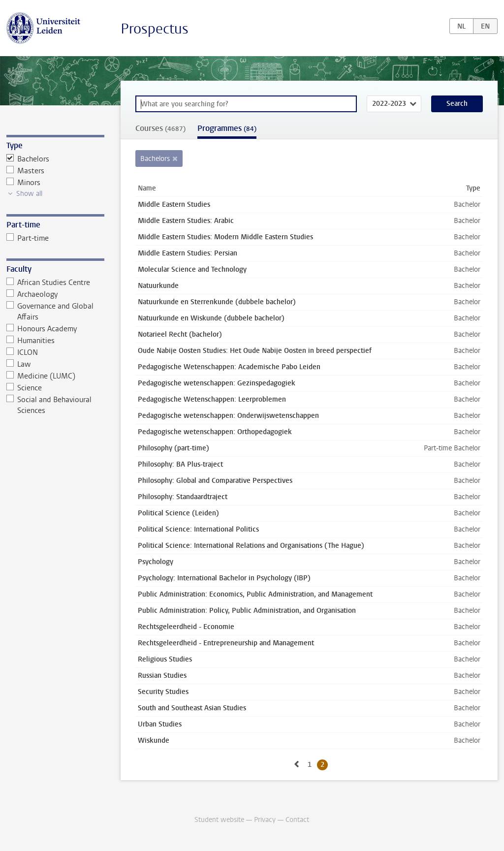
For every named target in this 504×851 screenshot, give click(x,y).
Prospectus (155, 29)
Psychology (156, 562)
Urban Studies (160, 724)
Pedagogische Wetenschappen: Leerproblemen (212, 399)
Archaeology (32, 294)
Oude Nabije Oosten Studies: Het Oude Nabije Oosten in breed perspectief (255, 351)
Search (457, 104)
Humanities (31, 341)
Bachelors (28, 159)
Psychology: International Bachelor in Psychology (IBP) (224, 578)
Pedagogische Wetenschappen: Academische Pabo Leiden (229, 367)
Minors (24, 183)
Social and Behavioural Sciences (49, 405)
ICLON (22, 352)
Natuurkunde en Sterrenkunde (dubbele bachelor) (217, 302)
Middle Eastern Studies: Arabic (186, 221)
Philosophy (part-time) (173, 448)
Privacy (265, 820)
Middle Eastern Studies (174, 205)
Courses (160, 128)
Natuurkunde (158, 286)
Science (24, 388)
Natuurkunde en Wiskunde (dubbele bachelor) (211, 318)
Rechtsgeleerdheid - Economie (186, 627)
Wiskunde (154, 741)
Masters (26, 171)
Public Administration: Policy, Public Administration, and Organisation (247, 611)
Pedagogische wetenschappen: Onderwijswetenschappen (228, 416)
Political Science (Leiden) (178, 513)
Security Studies (163, 692)
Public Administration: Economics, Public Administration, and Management (255, 594)
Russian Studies (162, 676)
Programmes (227, 128)
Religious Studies (165, 659)
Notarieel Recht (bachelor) (180, 334)
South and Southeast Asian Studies (192, 708)
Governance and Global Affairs (50, 312)
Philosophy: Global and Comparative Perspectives (215, 481)
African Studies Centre (48, 283)
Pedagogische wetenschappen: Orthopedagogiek (215, 432)
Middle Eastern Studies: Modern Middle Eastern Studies (225, 237)
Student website (219, 820)
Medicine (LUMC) (41, 376)
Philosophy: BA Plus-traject (180, 464)
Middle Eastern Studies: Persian (188, 253)
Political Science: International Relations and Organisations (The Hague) (251, 546)
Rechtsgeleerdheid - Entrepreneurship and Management (226, 643)
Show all (29, 194)
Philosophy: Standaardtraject (183, 497)
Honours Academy (42, 329)
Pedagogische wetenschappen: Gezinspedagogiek (217, 383)
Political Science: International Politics (198, 529)
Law (19, 364)
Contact (297, 820)
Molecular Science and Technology (192, 269)
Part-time (28, 238)
